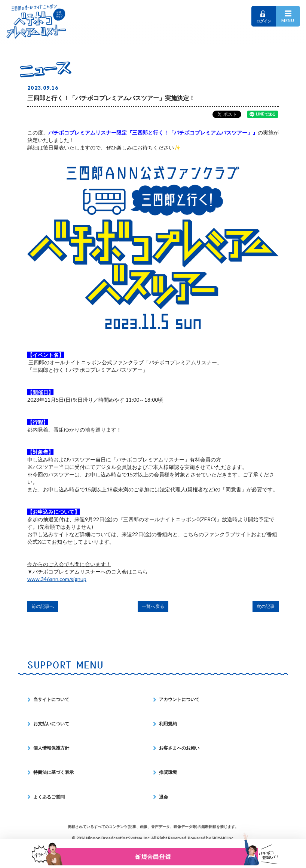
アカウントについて (179, 699)
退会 (163, 797)
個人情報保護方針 (51, 748)
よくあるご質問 (49, 797)
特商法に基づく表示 (53, 772)
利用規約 (168, 724)
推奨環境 (168, 772)
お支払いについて (51, 724)
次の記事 (266, 606)
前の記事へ (43, 606)
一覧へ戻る (153, 606)
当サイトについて (51, 699)
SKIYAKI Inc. (223, 838)
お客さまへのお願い (179, 748)
